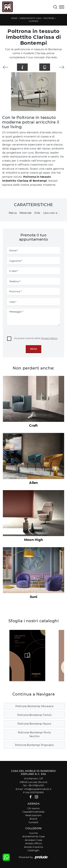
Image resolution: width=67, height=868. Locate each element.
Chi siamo (33, 808)
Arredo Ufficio (33, 843)
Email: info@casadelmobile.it (33, 789)
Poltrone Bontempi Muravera (34, 706)
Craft (33, 426)
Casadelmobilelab (34, 812)
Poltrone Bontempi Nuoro (34, 724)
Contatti (33, 822)
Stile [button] (37, 213)
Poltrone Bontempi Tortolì (34, 715)
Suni (33, 597)
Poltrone (49, 18)
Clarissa (33, 21)
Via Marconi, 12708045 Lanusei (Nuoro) (33, 780)
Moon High (33, 540)
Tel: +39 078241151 (33, 785)
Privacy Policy (49, 338)
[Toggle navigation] (62, 7)
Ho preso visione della (36, 338)
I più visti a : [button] (51, 213)
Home (14, 18)
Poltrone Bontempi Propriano (34, 745)
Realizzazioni (33, 815)
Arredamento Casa (30, 18)
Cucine (34, 833)
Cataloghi (33, 850)
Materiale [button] (25, 213)
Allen (33, 483)
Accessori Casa (34, 840)
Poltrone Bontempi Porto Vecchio (34, 734)
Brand (33, 819)
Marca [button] (13, 213)
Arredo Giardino (34, 847)
